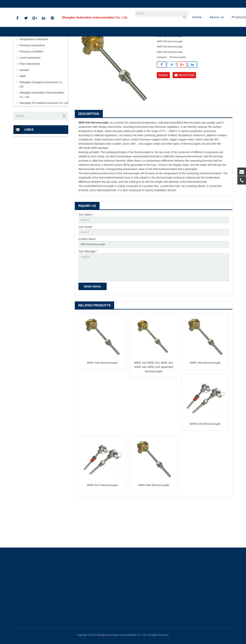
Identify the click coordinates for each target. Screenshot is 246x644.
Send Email (184, 112)
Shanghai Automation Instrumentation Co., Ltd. (42, 131)
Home (75, 54)
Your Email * (86, 264)
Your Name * (86, 251)
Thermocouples (136, 54)
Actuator (24, 106)
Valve (23, 113)
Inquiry (163, 112)
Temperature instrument (110, 54)
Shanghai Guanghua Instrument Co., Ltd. (41, 121)
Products (88, 54)
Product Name (87, 278)
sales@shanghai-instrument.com (59, 4)
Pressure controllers (31, 88)
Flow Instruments (30, 100)
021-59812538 (25, 4)
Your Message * (88, 291)
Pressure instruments (32, 82)
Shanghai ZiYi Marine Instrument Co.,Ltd (44, 139)
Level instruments (30, 94)
